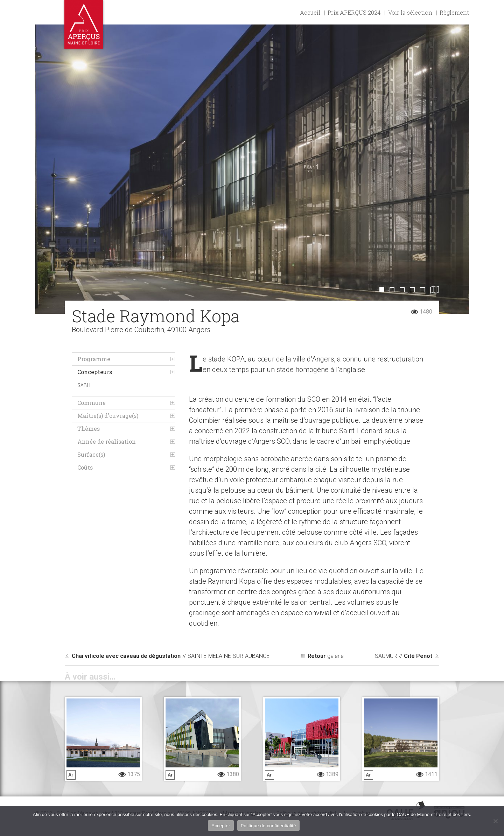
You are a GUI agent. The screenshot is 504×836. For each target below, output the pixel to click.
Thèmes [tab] (89, 428)
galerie (326, 656)
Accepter (221, 826)
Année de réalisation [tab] (107, 441)
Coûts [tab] (85, 467)
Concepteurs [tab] (95, 372)
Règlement (454, 12)
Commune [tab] (92, 403)
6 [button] (435, 289)
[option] (252, 169)
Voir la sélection (410, 12)
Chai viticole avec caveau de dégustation (171, 656)
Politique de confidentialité (268, 826)
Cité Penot (404, 656)
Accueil (310, 12)
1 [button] (382, 290)
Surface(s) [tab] (91, 454)
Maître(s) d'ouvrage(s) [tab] (108, 416)
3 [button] (402, 290)
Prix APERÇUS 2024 (354, 12)
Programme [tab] (94, 359)
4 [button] (412, 290)
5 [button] (422, 290)
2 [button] (392, 290)
